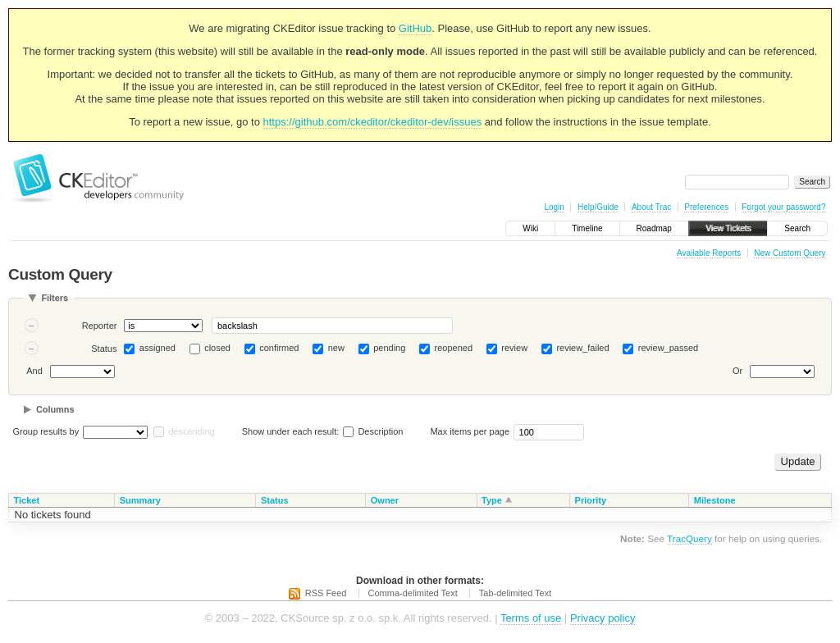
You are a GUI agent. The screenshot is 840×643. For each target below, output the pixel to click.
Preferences (706, 207)
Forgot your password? (783, 207)
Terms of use (531, 618)
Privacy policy (603, 618)
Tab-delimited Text (515, 593)
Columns (55, 409)
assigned (157, 348)
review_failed (582, 348)
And (34, 371)
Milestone (715, 500)
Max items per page (470, 431)
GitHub (415, 28)
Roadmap (654, 228)
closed (217, 348)
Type (492, 500)
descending (191, 431)
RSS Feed (326, 593)
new (336, 348)
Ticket (27, 500)
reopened (454, 348)
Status (104, 349)
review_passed (668, 348)
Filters (55, 298)
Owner (385, 500)
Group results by (46, 431)
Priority (591, 500)
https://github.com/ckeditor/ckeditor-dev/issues (373, 122)
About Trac (651, 207)
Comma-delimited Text (413, 593)
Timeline (587, 228)
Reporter (100, 326)
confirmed (279, 348)
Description (373, 431)
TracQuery (689, 538)
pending (389, 348)
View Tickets (728, 228)
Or (737, 371)
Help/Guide (598, 207)
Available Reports (709, 253)
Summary (140, 500)
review (514, 348)
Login (554, 207)
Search (797, 228)
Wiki (530, 228)
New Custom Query (790, 253)
